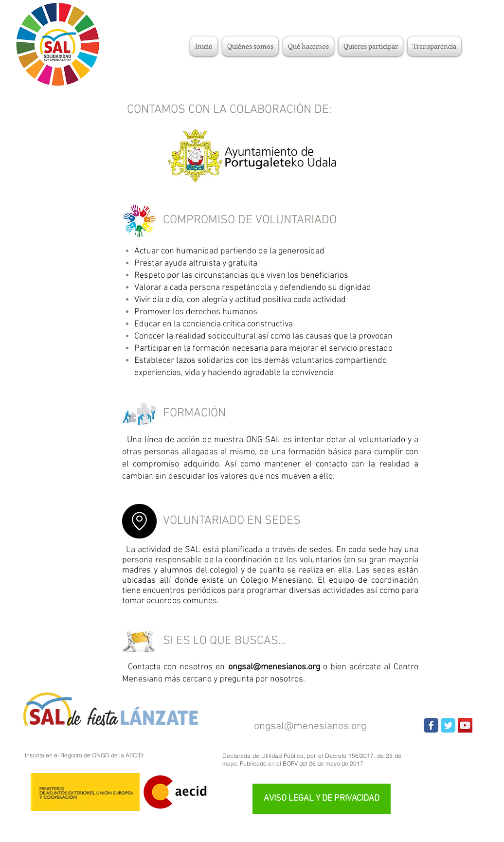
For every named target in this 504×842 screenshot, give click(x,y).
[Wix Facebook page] (431, 725)
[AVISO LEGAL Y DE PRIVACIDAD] (322, 799)
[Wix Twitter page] (448, 725)
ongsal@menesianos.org (310, 726)
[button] (371, 46)
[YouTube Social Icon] (465, 725)
